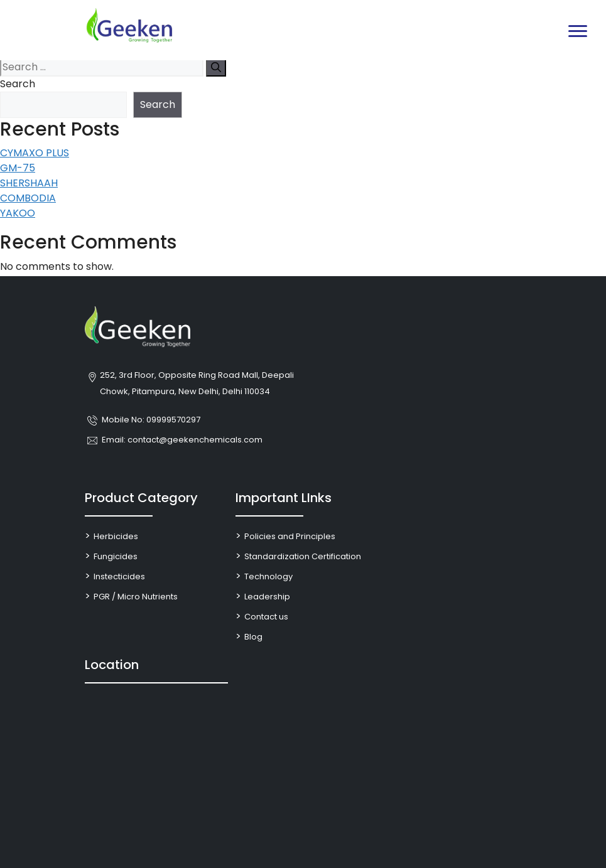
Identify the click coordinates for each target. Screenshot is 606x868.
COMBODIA (28, 198)
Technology (268, 576)
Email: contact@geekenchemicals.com (182, 440)
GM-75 (18, 168)
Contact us (266, 617)
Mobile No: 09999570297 (151, 420)
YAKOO (18, 213)
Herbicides (116, 536)
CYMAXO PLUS (35, 153)
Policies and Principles (290, 536)
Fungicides (116, 556)
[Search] (216, 67)
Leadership (267, 597)
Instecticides (119, 576)
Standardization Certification (303, 556)
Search (18, 84)
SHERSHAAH (29, 183)
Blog (253, 637)
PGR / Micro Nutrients (136, 597)
